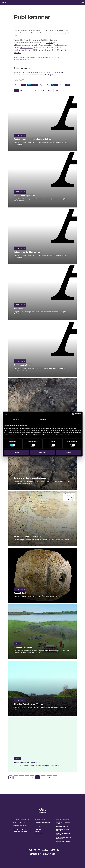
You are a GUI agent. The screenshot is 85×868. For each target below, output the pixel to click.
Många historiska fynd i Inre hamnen (63, 834)
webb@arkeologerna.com (42, 822)
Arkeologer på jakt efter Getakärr (63, 822)
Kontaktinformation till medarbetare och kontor (20, 830)
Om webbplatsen (40, 827)
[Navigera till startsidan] (42, 813)
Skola (61, 85)
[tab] (42, 90)
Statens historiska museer (42, 854)
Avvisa (17, 452)
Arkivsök (50, 43)
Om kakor (37, 831)
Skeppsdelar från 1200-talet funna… (63, 830)
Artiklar (24, 85)
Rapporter (54, 85)
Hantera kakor (39, 834)
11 (49, 777)
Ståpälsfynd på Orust (62, 826)
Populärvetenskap (45, 85)
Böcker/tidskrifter (33, 85)
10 (43, 777)
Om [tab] (69, 419)
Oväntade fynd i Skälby (63, 841)
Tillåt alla (68, 452)
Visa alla (17, 85)
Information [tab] (43, 419)
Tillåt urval (42, 452)
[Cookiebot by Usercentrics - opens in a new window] (73, 414)
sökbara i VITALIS (26, 48)
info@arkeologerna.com (20, 825)
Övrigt (67, 85)
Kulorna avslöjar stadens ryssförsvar (63, 838)
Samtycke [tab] (16, 419)
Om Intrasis (38, 829)
